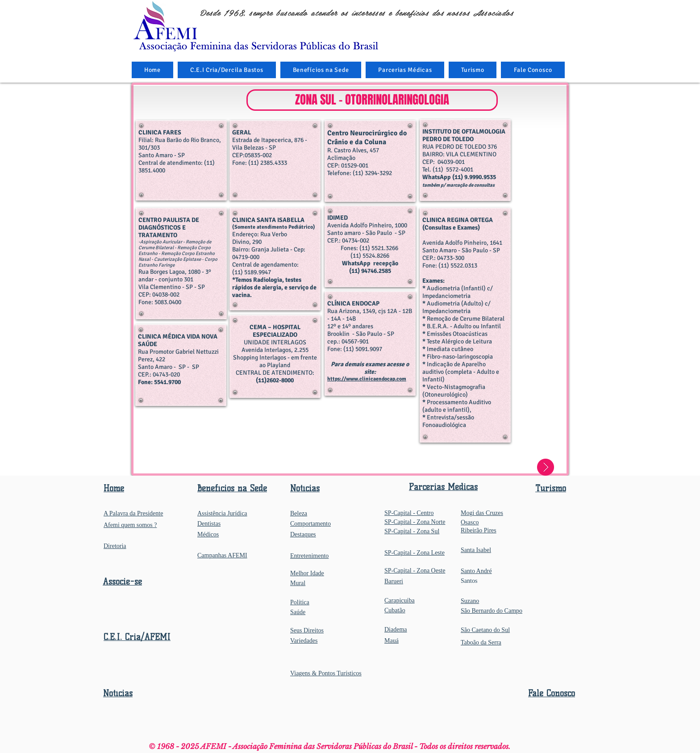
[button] (321, 70)
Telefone (338, 173)
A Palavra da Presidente (133, 513)
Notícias (118, 693)
